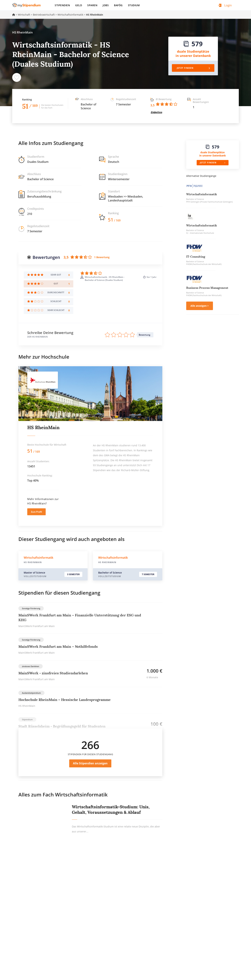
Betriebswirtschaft (44, 15)
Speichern (17, 77)
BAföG (118, 5)
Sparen (92, 5)
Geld (79, 5)
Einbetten (156, 112)
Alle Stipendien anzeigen (90, 763)
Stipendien (62, 5)
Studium (134, 5)
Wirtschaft (24, 15)
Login (228, 5)
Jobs (106, 5)
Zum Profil (36, 512)
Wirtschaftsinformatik (70, 15)
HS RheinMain (43, 427)
